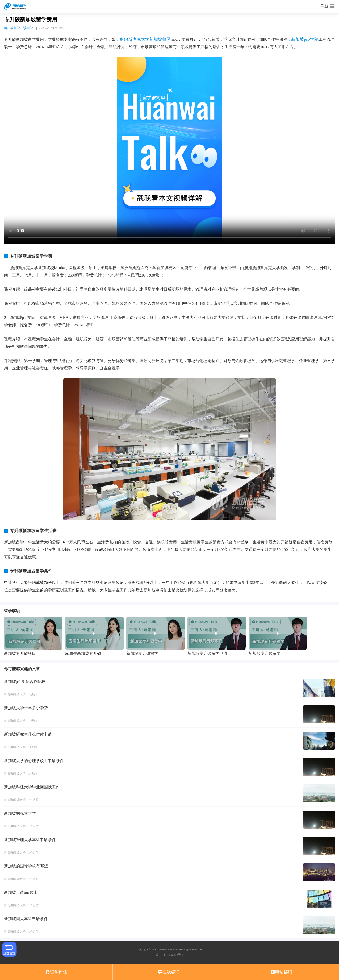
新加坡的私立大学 (20, 813)
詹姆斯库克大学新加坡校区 (145, 39)
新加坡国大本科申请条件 (26, 919)
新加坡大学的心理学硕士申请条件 (34, 761)
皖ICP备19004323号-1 (169, 955)
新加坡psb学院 (305, 39)
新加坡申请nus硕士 (21, 892)
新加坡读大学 (17, 694)
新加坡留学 (12, 28)
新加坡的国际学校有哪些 (26, 866)
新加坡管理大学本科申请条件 (30, 840)
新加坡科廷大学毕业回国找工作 (32, 787)
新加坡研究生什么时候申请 (28, 734)
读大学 (28, 28)
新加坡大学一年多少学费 (26, 708)
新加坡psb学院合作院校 (25, 682)
